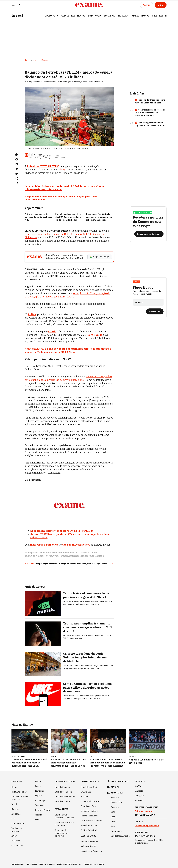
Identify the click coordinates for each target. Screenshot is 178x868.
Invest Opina (95, 16)
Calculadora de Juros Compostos (64, 824)
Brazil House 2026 (89, 787)
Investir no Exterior (90, 811)
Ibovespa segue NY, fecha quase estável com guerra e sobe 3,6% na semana (99, 217)
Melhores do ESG (88, 846)
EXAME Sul (86, 792)
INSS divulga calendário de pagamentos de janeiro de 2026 (150, 124)
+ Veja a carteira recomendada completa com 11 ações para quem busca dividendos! (61, 198)
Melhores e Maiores (90, 842)
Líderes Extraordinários (92, 821)
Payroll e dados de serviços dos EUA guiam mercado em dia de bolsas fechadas (68, 217)
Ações (49, 556)
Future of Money (43, 810)
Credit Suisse (61, 556)
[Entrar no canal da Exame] (149, 234)
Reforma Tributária (90, 816)
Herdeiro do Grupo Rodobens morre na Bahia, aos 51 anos (150, 101)
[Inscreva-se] (155, 311)
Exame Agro (41, 800)
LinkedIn (139, 791)
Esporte (39, 796)
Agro (113, 826)
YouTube (139, 786)
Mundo (38, 781)
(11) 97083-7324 (147, 836)
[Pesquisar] (19, 5)
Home (27, 60)
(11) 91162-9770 (147, 815)
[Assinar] (146, 5)
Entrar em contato (143, 811)
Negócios (16, 841)
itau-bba (57, 553)
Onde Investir (159, 16)
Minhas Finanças (140, 16)
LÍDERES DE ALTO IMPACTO (20, 798)
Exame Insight (18, 823)
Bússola (84, 797)
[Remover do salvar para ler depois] (17, 183)
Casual (38, 786)
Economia (16, 814)
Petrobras (69, 553)
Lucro (94, 553)
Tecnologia (40, 805)
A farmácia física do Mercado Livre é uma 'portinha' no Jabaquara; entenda (150, 113)
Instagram (140, 796)
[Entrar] (161, 5)
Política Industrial (89, 830)
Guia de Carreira (62, 801)
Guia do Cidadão (62, 787)
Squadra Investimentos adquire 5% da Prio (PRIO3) (62, 531)
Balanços (74, 556)
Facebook (139, 800)
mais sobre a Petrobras (44, 545)
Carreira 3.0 (116, 802)
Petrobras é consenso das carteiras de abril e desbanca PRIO (38, 217)
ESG (13, 819)
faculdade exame (120, 781)
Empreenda (116, 831)
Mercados (123, 16)
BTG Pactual (83, 553)
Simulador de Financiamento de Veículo (62, 833)
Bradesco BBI (88, 556)
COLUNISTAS (17, 845)
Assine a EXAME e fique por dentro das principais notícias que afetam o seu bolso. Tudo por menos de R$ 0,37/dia (68, 350)
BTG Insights (52, 16)
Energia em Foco (88, 806)
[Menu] (13, 5)
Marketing (40, 791)
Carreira (15, 809)
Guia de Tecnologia (64, 792)
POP (37, 820)
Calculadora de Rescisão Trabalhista (64, 816)
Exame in (115, 798)
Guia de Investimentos (73, 16)
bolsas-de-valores (35, 556)
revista (115, 787)
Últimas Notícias (19, 792)
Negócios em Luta (89, 825)
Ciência (39, 815)
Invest (17, 15)
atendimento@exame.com (147, 826)
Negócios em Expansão (91, 851)
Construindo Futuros (90, 801)
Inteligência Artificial (17, 830)
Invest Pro (110, 16)
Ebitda (100, 556)
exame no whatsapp (142, 213)
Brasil (14, 804)
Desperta (115, 807)
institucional (18, 864)
